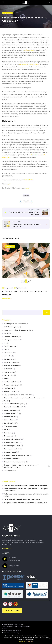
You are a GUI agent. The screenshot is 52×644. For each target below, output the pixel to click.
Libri (7, 350)
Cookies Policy (15, 633)
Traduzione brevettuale (14, 439)
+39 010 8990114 (14, 566)
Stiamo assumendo (12, 426)
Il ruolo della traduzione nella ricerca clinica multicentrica (22, 499)
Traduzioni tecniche (12, 459)
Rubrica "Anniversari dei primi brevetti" (19, 395)
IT (6, 343)
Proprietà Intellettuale (13, 385)
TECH (7, 430)
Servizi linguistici (11, 423)
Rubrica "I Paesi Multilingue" (15, 404)
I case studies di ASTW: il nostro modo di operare (25, 293)
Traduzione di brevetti (13, 443)
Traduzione (10, 436)
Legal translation (11, 346)
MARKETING (9, 369)
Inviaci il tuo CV (7, 549)
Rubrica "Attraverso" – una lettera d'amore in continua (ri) (24, 398)
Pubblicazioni (10, 388)
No (24, 641)
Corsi (7, 333)
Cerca (4, 308)
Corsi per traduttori (12, 337)
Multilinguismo (10, 375)
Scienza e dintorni (12, 410)
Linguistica (9, 356)
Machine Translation (12, 362)
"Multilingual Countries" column (16, 324)
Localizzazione (10, 359)
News (7, 379)
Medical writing (11, 372)
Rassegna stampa (11, 392)
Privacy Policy (6, 633)
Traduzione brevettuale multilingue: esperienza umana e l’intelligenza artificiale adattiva (26, 490)
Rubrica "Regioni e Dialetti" (15, 407)
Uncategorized (10, 470)
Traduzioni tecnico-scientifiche (16, 462)
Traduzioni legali (12, 452)
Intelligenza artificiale (13, 340)
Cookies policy (29, 641)
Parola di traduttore (13, 382)
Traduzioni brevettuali (13, 449)
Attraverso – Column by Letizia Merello (19, 330)
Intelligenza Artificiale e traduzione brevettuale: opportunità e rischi (25, 503)
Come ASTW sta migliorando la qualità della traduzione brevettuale (25, 485)
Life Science (10, 353)
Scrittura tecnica (11, 417)
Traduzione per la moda (13, 446)
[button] (49, 3)
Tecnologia (10, 433)
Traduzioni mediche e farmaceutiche (18, 455)
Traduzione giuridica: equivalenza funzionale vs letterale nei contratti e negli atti (26, 495)
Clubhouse (26, 196)
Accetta (21, 641)
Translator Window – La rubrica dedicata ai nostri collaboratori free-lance (27, 466)
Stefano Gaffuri (23, 288)
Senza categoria (7, 13)
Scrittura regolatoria (12, 413)
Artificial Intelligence (12, 327)
